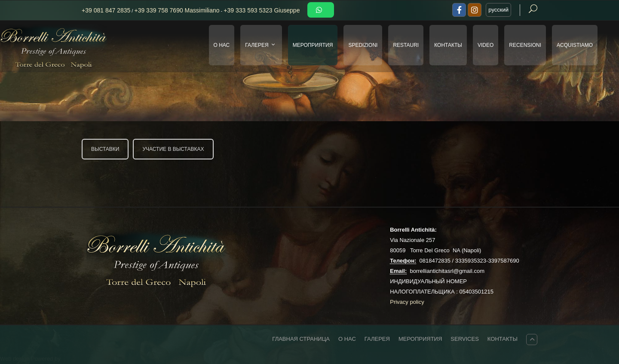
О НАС (222, 45)
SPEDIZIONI (363, 45)
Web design (15, 359)
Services (465, 339)
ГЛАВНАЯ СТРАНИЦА (301, 339)
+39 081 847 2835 (106, 10)
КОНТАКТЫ (448, 45)
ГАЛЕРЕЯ (262, 45)
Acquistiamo (575, 45)
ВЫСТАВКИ (105, 149)
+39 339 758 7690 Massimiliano (177, 10)
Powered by (46, 359)
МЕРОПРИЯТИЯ (313, 45)
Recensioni (525, 45)
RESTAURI (406, 45)
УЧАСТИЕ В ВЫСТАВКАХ (173, 149)
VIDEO (486, 45)
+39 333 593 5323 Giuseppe (262, 10)
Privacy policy (407, 302)
